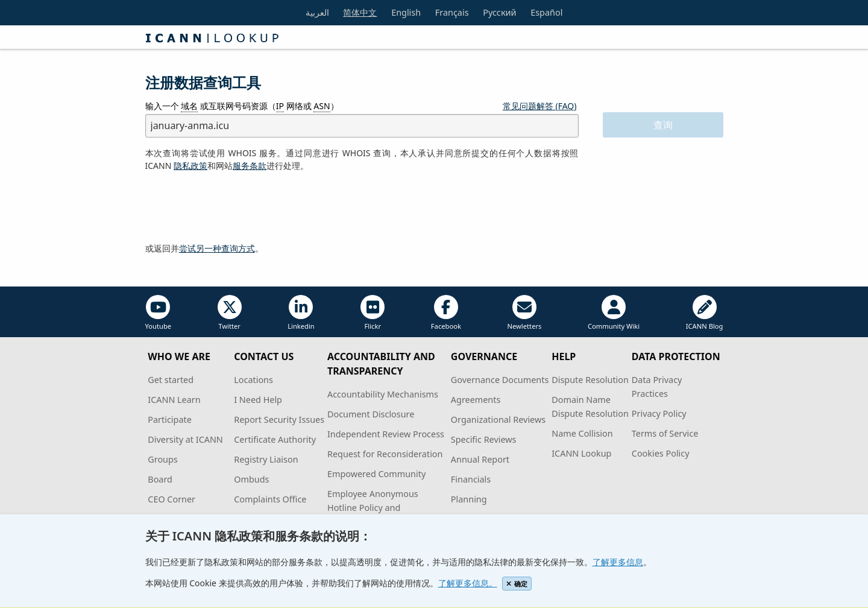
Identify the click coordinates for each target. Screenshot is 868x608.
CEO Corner (171, 499)
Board (160, 479)
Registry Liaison (266, 459)
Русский (499, 12)
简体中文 (360, 12)
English (406, 12)
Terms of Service (665, 433)
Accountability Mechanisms (383, 394)
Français (452, 12)
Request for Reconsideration (385, 454)
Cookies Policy (661, 453)
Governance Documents (500, 380)
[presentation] (237, 207)
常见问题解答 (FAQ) (540, 106)
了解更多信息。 (468, 583)
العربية (317, 12)
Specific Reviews (484, 439)
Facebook (446, 313)
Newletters (524, 313)
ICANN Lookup (581, 453)
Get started (171, 380)
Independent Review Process (386, 434)
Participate (170, 420)
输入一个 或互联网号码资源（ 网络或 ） (242, 106)
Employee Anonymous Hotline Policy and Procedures (373, 508)
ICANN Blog (705, 313)
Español (546, 12)
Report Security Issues (279, 420)
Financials (471, 479)
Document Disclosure (371, 414)
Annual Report (480, 459)
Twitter (230, 313)
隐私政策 (190, 166)
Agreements (476, 400)
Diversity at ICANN (185, 439)
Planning (469, 499)
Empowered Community (376, 474)
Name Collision (582, 433)
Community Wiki (614, 313)
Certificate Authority (275, 439)
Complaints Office (270, 499)
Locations (253, 380)
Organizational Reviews (498, 420)
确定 (517, 584)
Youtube (159, 313)
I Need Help (258, 400)
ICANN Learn (174, 400)
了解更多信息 (618, 562)
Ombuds (251, 479)
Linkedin (301, 313)
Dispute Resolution (590, 380)
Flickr (373, 313)
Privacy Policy (659, 413)
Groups (162, 459)
